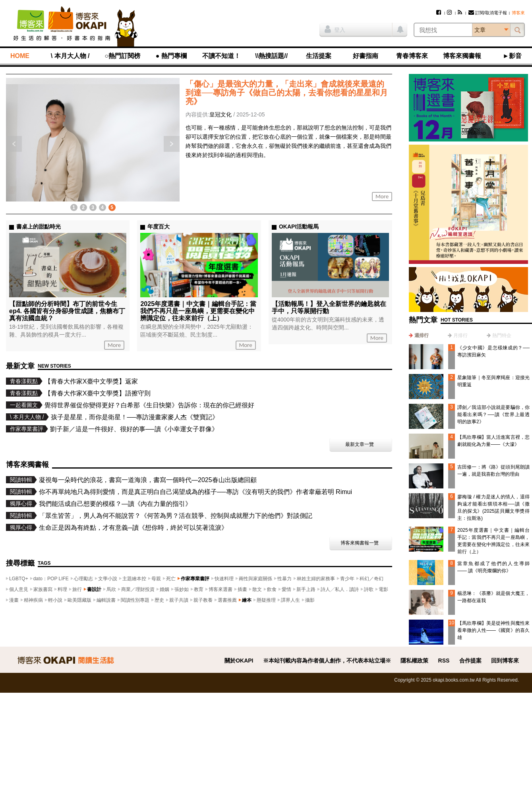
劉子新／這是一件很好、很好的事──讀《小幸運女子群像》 (134, 429)
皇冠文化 (221, 114)
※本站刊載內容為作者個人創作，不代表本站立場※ (327, 661)
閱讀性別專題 (135, 600)
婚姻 (164, 589)
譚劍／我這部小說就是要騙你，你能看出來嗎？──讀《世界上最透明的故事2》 (493, 415)
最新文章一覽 (360, 444)
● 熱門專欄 (171, 56)
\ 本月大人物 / (70, 56)
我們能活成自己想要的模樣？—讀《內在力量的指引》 (115, 504)
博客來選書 (221, 589)
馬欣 (111, 589)
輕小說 (55, 600)
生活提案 (319, 56)
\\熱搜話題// (271, 56)
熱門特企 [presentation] (502, 335)
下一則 (172, 144)
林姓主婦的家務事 (316, 579)
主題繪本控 (134, 579)
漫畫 (14, 600)
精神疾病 (33, 600)
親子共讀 (179, 600)
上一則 (14, 144)
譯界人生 (290, 600)
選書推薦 (227, 600)
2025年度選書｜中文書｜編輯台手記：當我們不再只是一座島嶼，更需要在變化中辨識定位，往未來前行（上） (198, 311)
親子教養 (203, 600)
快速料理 (224, 579)
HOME (20, 56)
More (382, 196)
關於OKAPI (239, 661)
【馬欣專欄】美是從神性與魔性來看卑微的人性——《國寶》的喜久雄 (493, 630)
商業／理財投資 (138, 589)
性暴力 (284, 579)
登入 (335, 29)
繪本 (247, 600)
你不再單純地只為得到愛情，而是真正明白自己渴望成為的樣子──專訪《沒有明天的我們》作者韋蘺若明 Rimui (195, 492)
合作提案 (470, 661)
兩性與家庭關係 (255, 579)
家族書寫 (43, 589)
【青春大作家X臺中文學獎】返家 (91, 381)
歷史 (159, 600)
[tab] (419, 335)
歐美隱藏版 (79, 600)
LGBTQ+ (19, 579)
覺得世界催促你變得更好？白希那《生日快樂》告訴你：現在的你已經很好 (149, 405)
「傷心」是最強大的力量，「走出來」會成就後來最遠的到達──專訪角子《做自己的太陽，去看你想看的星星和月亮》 (286, 93)
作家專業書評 (195, 579)
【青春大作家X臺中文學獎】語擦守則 (98, 393)
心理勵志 (83, 579)
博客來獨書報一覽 (360, 543)
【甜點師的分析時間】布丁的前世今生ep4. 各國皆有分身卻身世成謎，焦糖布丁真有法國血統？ (67, 311)
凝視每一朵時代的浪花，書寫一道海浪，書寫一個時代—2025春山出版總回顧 (148, 480)
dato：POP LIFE (51, 579)
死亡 (171, 579)
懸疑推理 (266, 600)
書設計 (94, 589)
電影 (383, 589)
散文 (257, 589)
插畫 (242, 589)
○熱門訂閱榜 (122, 56)
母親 (156, 579)
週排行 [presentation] (422, 335)
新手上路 (306, 589)
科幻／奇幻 (371, 579)
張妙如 (182, 589)
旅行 (77, 589)
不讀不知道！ (221, 56)
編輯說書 (106, 600)
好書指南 (366, 56)
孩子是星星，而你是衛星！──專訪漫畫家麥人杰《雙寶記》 (135, 417)
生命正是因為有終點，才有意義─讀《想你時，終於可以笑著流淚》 (133, 528)
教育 (199, 589)
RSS (444, 661)
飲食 (272, 589)
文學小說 (108, 579)
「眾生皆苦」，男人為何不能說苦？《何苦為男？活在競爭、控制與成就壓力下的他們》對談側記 (176, 516)
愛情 (286, 589)
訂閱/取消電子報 (488, 13)
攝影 (310, 600)
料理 (62, 589)
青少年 (347, 579)
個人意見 (19, 589)
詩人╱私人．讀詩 (340, 589)
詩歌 (369, 589)
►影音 (512, 56)
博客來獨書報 (462, 56)
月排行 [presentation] (460, 335)
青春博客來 (412, 56)
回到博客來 (505, 661)
